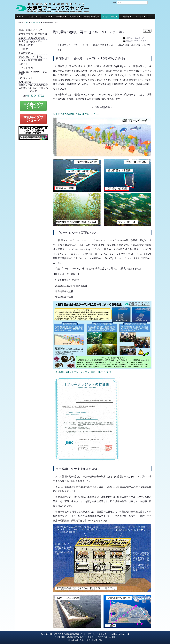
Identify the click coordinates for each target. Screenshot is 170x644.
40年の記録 (25, 82)
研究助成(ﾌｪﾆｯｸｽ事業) (30, 57)
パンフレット (26, 78)
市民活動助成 (26, 53)
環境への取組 (110, 17)
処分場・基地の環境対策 (32, 38)
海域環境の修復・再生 (30, 41)
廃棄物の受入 (91, 17)
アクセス (140, 17)
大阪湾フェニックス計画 (39, 17)
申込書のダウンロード (33, 106)
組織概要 (75, 17)
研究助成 (23, 49)
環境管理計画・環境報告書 (33, 34)
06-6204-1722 (35, 95)
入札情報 (126, 17)
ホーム (26, 22)
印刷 (147, 31)
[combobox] (132, 3)
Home (20, 17)
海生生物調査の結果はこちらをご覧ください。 (77, 114)
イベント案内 (26, 68)
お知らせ (23, 64)
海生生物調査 (26, 45)
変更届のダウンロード (33, 119)
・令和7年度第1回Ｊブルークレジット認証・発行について (82, 372)
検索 (115, 2)
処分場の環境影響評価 (30, 60)
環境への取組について (30, 30)
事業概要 (61, 17)
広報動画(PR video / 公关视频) (33, 73)
